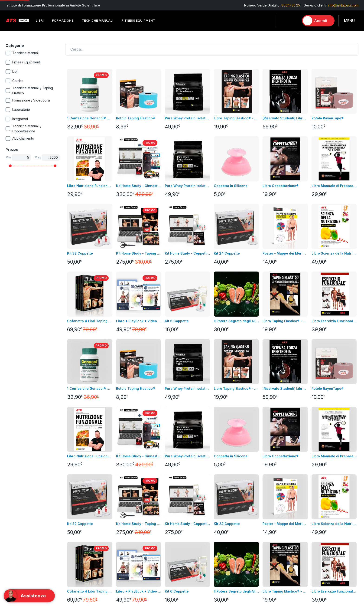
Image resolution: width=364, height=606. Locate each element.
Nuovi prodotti (16, 430)
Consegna (131, 409)
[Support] (29, 596)
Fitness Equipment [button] (138, 20)
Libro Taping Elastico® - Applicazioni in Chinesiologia (285, 321)
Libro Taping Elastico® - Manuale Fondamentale (236, 118)
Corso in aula (16, 409)
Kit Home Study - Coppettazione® (187, 253)
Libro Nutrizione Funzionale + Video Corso (90, 186)
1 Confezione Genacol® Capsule (90, 118)
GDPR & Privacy (135, 444)
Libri (67, 409)
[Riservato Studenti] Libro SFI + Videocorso (285, 118)
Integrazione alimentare (82, 437)
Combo (246, 464)
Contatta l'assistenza (300, 376)
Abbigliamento (75, 430)
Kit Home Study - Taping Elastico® (139, 253)
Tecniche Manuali (254, 423)
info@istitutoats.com (343, 5)
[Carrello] (294, 21)
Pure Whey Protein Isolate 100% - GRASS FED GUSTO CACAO (187, 118)
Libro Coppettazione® (281, 186)
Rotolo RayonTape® (328, 118)
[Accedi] (318, 21)
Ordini (187, 423)
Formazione (250, 416)
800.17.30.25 (291, 5)
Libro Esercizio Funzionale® (334, 321)
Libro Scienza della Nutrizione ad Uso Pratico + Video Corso (334, 253)
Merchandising (76, 444)
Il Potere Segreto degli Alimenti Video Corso (236, 321)
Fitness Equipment (78, 423)
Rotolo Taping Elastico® (136, 118)
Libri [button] (40, 20)
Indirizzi (188, 416)
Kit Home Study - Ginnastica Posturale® (139, 186)
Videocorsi (14, 416)
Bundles (12, 423)
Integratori (249, 437)
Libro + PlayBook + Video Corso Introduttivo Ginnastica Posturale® (139, 321)
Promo (246, 471)
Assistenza (190, 430)
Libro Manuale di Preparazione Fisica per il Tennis (334, 186)
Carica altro (77, 345)
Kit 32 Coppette (80, 253)
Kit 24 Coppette (227, 253)
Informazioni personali (199, 409)
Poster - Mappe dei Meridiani (285, 253)
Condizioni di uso (137, 423)
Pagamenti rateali (137, 450)
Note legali (132, 416)
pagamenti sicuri (136, 437)
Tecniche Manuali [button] (97, 20)
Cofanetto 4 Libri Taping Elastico (90, 321)
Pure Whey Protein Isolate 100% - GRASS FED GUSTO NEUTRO (187, 186)
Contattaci (13, 437)
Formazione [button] (63, 20)
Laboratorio (250, 444)
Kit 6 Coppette (177, 321)
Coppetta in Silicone (231, 186)
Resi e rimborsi (135, 430)
